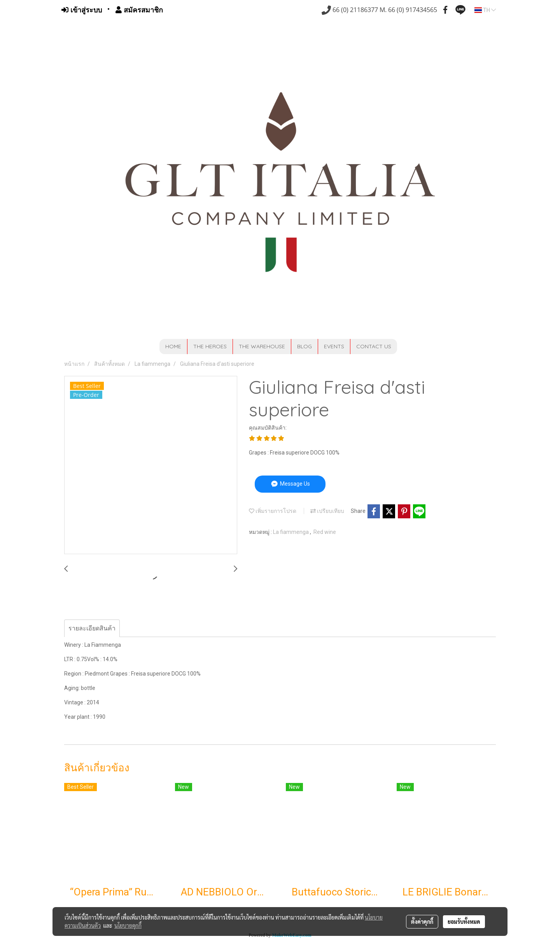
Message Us (290, 484)
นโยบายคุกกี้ (128, 925)
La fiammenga (291, 532)
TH (485, 10)
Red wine (325, 532)
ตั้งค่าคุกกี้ (422, 921)
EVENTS (334, 346)
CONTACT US (374, 346)
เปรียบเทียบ (327, 511)
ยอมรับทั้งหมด (464, 921)
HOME (173, 346)
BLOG (304, 346)
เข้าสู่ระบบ (82, 10)
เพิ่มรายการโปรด (273, 511)
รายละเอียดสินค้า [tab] (92, 628)
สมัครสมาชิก (139, 10)
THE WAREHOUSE (262, 346)
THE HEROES (210, 346)
